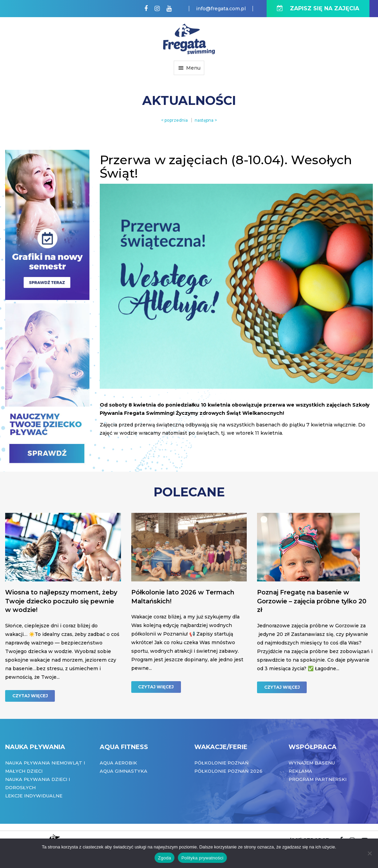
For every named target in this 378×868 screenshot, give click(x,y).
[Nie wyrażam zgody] (369, 853)
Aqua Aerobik (118, 763)
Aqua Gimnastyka (124, 771)
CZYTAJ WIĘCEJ (30, 696)
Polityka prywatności (202, 858)
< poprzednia (174, 120)
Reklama (300, 771)
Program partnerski (318, 779)
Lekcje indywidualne (34, 796)
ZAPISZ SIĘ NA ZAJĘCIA (318, 8)
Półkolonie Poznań (222, 763)
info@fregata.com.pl (221, 9)
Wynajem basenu (312, 763)
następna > (206, 120)
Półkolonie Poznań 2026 (228, 771)
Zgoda (164, 858)
